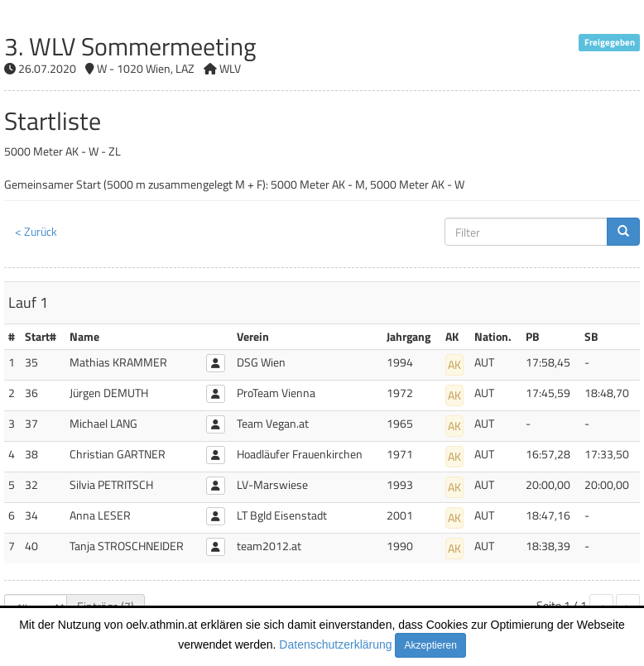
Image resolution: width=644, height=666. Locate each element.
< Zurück (36, 231)
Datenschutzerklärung (335, 644)
